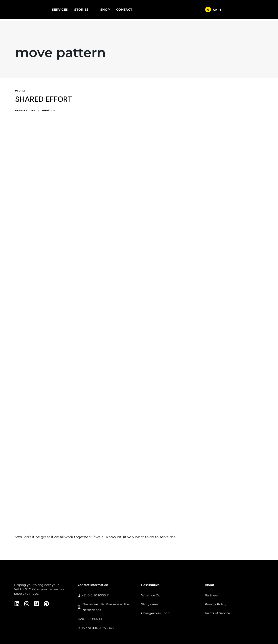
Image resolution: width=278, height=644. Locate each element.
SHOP (105, 10)
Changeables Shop (155, 613)
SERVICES (60, 10)
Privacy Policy (216, 604)
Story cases (150, 604)
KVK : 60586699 (90, 619)
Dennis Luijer (25, 110)
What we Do (151, 595)
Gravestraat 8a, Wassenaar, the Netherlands (103, 607)
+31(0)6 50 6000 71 (94, 595)
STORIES (84, 10)
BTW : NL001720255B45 (96, 628)
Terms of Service (217, 613)
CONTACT (124, 10)
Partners (211, 595)
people (20, 91)
